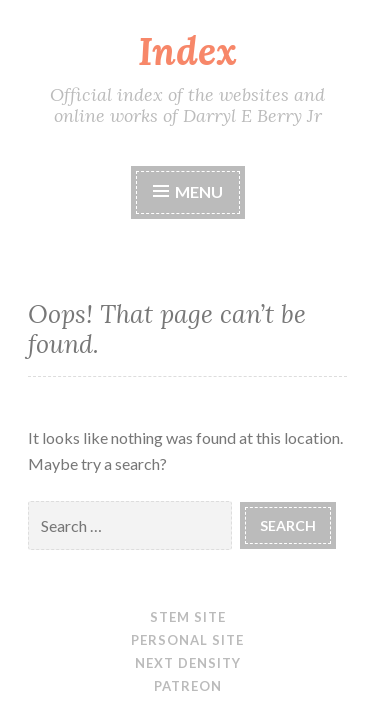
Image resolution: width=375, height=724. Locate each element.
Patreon (188, 686)
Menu (199, 191)
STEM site (188, 617)
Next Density (188, 663)
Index (187, 51)
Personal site (187, 640)
